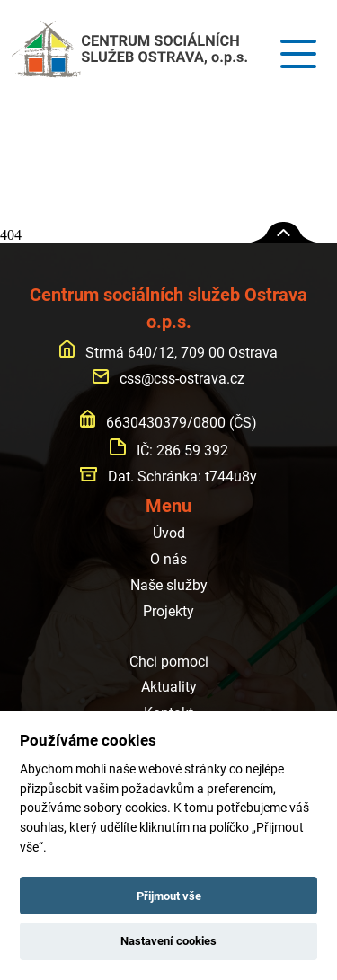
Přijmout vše (169, 896)
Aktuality (169, 687)
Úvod (169, 533)
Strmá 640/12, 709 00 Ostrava (169, 353)
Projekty (168, 611)
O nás (168, 559)
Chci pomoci (169, 662)
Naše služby (169, 585)
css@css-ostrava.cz (168, 379)
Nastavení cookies (168, 941)
